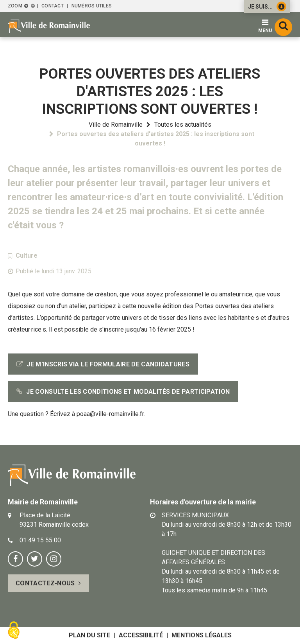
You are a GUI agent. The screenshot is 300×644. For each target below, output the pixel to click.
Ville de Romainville (116, 125)
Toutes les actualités (183, 125)
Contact (53, 6)
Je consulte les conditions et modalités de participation (128, 392)
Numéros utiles (92, 6)
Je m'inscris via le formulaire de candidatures (108, 364)
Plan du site (89, 635)
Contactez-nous (45, 583)
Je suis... (267, 6)
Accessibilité (141, 635)
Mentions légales (202, 635)
